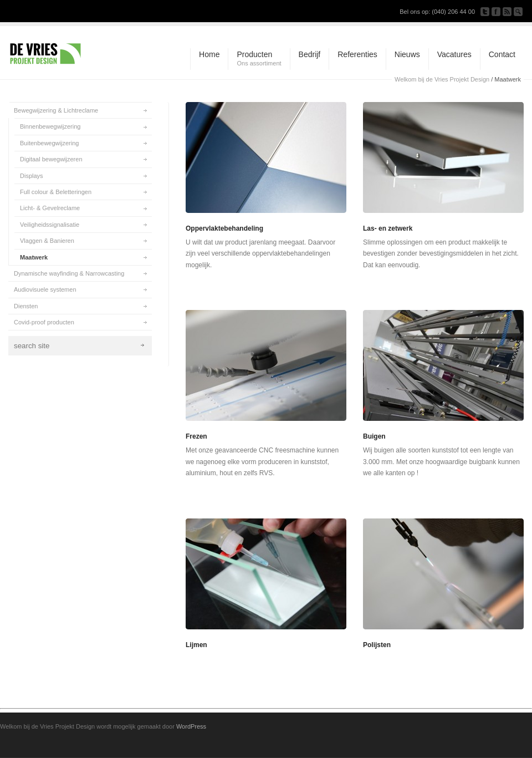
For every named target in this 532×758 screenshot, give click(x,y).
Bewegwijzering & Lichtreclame (56, 110)
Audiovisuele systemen (45, 289)
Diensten (26, 306)
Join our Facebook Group (496, 12)
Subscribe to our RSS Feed (507, 12)
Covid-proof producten (44, 322)
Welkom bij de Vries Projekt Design (442, 79)
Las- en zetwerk (388, 228)
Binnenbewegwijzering (50, 126)
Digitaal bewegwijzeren (51, 159)
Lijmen (196, 645)
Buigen (374, 436)
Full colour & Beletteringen (56, 192)
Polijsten (377, 645)
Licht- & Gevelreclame (50, 208)
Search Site (518, 12)
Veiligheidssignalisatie (50, 225)
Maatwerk (34, 257)
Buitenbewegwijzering (49, 143)
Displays (32, 176)
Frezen (196, 436)
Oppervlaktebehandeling (224, 228)
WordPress (191, 726)
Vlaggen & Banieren (47, 241)
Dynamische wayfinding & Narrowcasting (69, 273)
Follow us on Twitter (485, 12)
